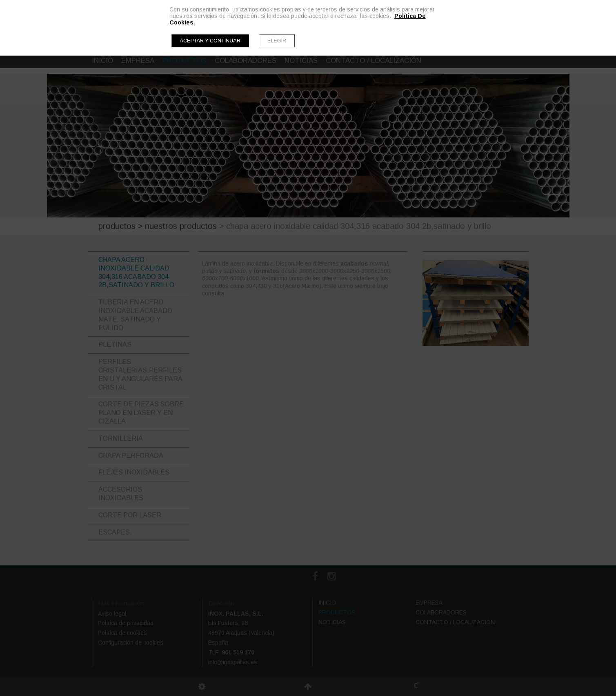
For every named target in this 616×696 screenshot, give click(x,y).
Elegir (277, 41)
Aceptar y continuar (210, 41)
